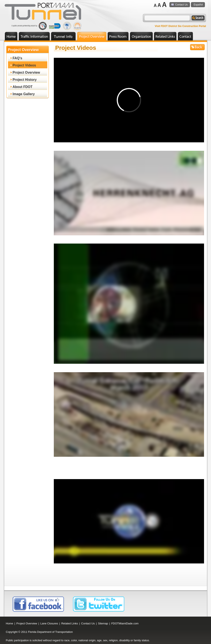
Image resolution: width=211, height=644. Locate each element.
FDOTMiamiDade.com (125, 623)
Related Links (165, 36)
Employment (63, 36)
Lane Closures (49, 623)
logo (44, 12)
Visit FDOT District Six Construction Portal (180, 26)
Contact (185, 36)
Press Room (120, 35)
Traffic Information (36, 35)
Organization (143, 35)
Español (198, 5)
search (198, 18)
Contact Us (181, 5)
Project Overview (94, 35)
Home (11, 36)
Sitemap (103, 623)
